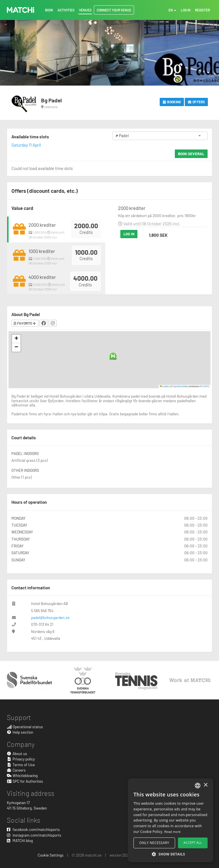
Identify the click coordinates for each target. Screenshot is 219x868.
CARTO (206, 386)
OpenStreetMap (180, 386)
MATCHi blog (20, 840)
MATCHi (21, 10)
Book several (191, 154)
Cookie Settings (51, 855)
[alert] (171, 820)
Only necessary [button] (154, 843)
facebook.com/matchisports (33, 829)
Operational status (25, 727)
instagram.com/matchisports (34, 835)
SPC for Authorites (25, 781)
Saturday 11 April (26, 145)
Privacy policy (21, 759)
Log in (129, 234)
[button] (113, 356)
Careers (16, 770)
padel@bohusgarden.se (50, 617)
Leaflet (165, 386)
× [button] (205, 785)
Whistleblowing (22, 775)
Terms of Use (21, 765)
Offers (196, 102)
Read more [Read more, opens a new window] (173, 831)
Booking (172, 102)
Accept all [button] (193, 842)
